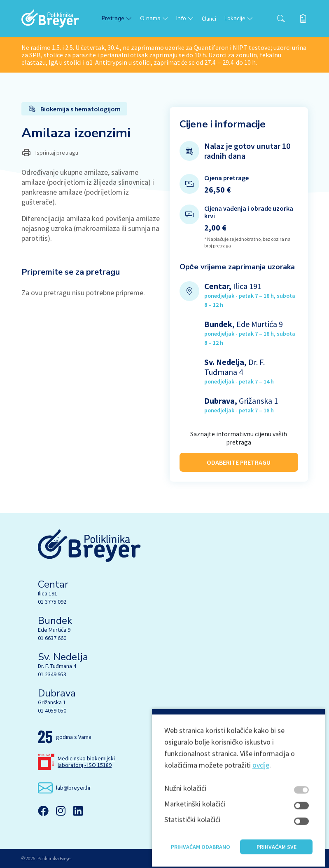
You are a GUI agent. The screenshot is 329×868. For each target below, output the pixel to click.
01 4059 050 (52, 710)
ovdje (261, 795)
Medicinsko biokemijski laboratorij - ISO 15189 (86, 762)
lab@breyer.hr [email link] (73, 788)
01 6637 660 (52, 638)
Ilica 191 (48, 593)
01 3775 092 (52, 602)
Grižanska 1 (52, 702)
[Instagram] (61, 811)
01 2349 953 (52, 674)
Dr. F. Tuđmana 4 (57, 666)
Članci (209, 19)
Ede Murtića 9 (54, 630)
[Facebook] (43, 811)
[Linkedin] (78, 811)
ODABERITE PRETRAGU (239, 457)
